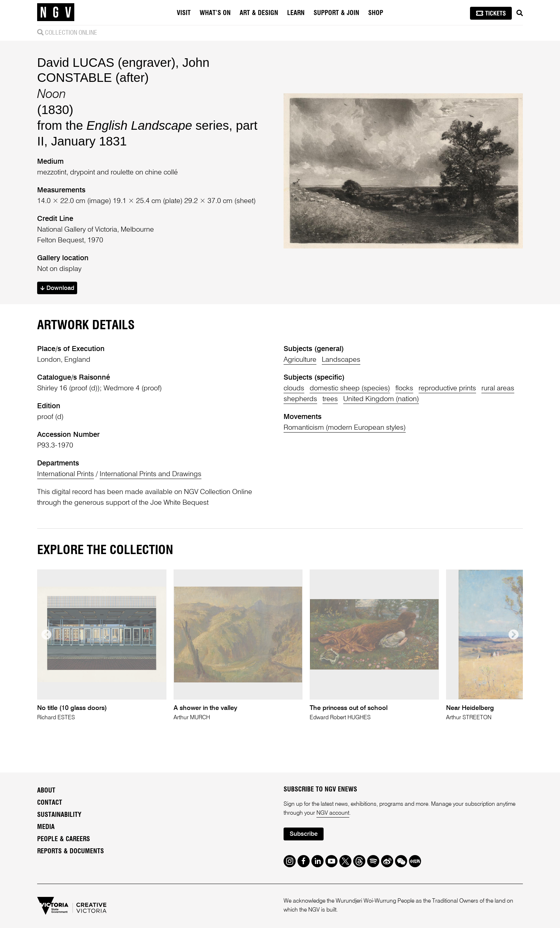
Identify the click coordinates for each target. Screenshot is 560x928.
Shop (376, 13)
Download (57, 288)
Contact (50, 803)
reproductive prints (447, 389)
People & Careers (64, 839)
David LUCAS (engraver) (106, 62)
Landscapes (341, 360)
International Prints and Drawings (151, 474)
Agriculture (300, 360)
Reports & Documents (71, 852)
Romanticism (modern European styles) (345, 428)
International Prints (66, 474)
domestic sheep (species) (350, 389)
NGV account (333, 813)
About (46, 791)
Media (46, 827)
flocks (404, 389)
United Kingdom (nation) (381, 399)
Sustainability (59, 815)
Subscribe (304, 834)
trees (330, 399)
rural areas (498, 389)
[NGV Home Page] (56, 13)
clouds (294, 389)
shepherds (300, 399)
